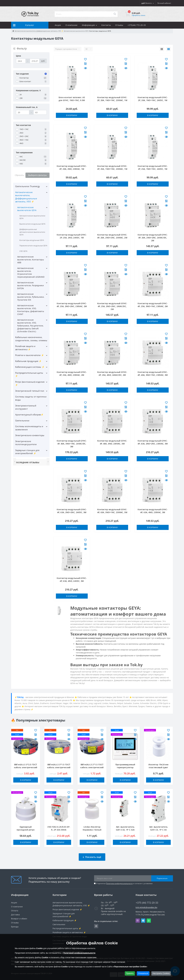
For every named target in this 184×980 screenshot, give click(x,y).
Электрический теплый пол (30, 391)
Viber (138, 919)
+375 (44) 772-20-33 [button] (147, 901)
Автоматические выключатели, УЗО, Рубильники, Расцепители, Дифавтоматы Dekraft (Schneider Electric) (30, 326)
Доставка (15, 912)
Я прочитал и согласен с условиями (124, 881)
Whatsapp (149, 919)
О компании (71, 25)
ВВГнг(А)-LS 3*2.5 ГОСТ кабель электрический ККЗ (26, 767)
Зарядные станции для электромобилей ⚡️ (27, 452)
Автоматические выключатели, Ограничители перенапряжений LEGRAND (31, 272)
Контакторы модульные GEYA (32, 240)
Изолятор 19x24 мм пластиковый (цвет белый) (158, 767)
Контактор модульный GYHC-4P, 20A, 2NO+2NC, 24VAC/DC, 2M (153, 238)
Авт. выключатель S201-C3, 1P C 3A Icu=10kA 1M (158, 830)
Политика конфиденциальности (119, 881)
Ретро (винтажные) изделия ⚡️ (30, 383)
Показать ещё (92, 855)
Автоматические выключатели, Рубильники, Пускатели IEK (31, 297)
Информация (89, 25)
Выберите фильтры (37, 175)
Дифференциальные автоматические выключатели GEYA (32, 232)
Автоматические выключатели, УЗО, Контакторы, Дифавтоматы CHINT (31, 310)
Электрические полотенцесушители (26, 443)
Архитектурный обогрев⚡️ (29, 415)
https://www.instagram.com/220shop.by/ (96, 924)
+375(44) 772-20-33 (137, 25)
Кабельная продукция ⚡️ (28, 361)
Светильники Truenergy (28, 186)
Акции (58, 25)
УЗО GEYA (23, 251)
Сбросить (19, 175)
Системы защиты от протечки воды (31, 398)
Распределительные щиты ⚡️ (29, 374)
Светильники (22, 420)
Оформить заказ (139, 15)
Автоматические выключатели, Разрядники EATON (31, 285)
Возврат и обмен (19, 917)
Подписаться (162, 876)
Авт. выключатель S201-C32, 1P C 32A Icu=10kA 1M (125, 830)
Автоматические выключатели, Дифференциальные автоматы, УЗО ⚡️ (26, 197)
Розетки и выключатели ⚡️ (30, 355)
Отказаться (143, 973)
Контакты (106, 25)
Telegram (143, 919)
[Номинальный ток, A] (23, 112)
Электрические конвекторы (30, 435)
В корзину (72, 115)
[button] (164, 3)
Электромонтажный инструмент (26, 407)
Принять (130, 973)
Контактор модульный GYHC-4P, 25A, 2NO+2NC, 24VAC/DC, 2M (112, 306)
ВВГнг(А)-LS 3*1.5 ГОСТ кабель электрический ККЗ (59, 767)
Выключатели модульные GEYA (32, 224)
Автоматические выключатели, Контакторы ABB (31, 260)
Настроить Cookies (161, 973)
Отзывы (119, 25)
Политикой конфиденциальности (79, 953)
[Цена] (21, 61)
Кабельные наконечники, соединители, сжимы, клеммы (31, 339)
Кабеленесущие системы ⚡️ (30, 367)
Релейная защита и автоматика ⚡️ (25, 348)
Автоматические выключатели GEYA (27, 209)
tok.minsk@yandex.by (147, 905)
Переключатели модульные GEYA (33, 246)
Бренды (15, 925)
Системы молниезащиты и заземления (29, 428)
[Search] (115, 14)
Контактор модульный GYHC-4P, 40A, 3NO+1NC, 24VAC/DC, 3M (72, 444)
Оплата (15, 908)
